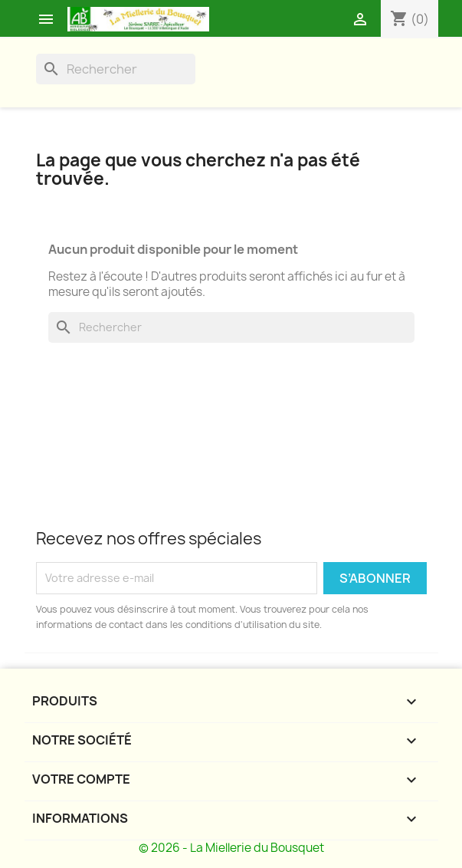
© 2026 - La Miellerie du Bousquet (231, 848)
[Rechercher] (116, 69)
